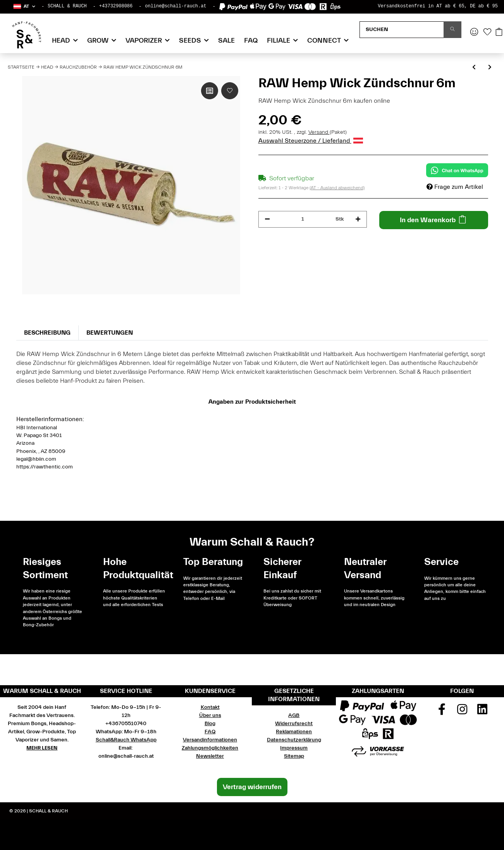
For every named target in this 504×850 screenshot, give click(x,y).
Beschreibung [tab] (47, 333)
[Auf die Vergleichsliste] (210, 91)
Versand (319, 132)
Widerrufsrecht (294, 724)
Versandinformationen (210, 740)
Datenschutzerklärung (294, 740)
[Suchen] (402, 30)
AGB (294, 715)
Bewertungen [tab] (110, 333)
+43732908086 (116, 6)
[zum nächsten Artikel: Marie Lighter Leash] (490, 68)
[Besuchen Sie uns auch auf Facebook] (442, 712)
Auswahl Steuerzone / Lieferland (311, 141)
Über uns (210, 715)
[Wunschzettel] (487, 33)
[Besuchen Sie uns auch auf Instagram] (462, 712)
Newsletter (210, 756)
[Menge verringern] (267, 219)
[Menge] (303, 219)
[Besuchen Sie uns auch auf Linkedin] (482, 712)
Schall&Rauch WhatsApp (126, 740)
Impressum (294, 748)
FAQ (251, 41)
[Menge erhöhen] (358, 219)
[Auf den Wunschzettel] (230, 91)
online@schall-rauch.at (175, 6)
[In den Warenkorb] (434, 220)
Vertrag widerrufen (252, 787)
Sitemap (294, 756)
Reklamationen (294, 732)
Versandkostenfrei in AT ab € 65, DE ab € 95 (438, 6)
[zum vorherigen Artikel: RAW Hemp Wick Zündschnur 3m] (474, 68)
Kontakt (210, 707)
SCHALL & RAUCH (67, 6)
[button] (24, 6)
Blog (210, 724)
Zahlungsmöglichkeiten (210, 748)
